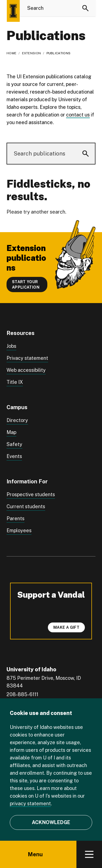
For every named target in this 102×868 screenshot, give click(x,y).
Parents (16, 518)
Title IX (15, 382)
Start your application (26, 285)
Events (14, 456)
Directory (17, 420)
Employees (19, 530)
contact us (78, 115)
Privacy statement (27, 358)
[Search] (85, 8)
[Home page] (13, 11)
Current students (26, 506)
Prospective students (31, 494)
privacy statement (30, 803)
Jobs (11, 346)
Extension (32, 53)
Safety (14, 444)
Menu (38, 854)
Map (11, 432)
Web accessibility (26, 370)
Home (11, 53)
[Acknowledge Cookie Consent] (51, 822)
